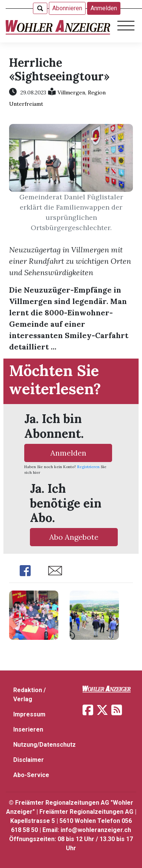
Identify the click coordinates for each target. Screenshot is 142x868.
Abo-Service (31, 775)
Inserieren (28, 729)
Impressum (29, 714)
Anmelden (104, 8)
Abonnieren (67, 8)
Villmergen (71, 92)
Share (25, 571)
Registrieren (88, 467)
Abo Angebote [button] (74, 537)
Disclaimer (29, 760)
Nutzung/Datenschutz (44, 745)
